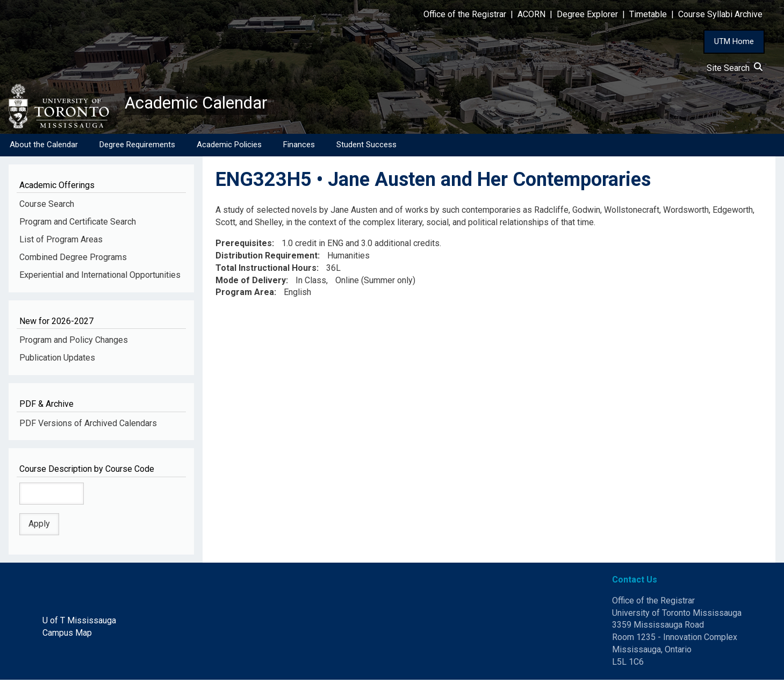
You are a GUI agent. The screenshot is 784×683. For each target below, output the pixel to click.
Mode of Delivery (251, 283)
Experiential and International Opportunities (100, 278)
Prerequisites (244, 246)
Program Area (245, 296)
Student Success (366, 148)
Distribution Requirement (267, 259)
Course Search (47, 207)
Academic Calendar (208, 105)
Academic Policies (229, 148)
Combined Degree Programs (73, 260)
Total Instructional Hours (266, 271)
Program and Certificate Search (78, 225)
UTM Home (734, 41)
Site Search (735, 68)
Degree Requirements (137, 148)
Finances (299, 148)
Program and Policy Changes (74, 343)
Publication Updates (57, 361)
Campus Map (67, 636)
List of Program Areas (61, 243)
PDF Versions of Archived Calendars (88, 426)
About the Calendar (44, 148)
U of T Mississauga (79, 624)
